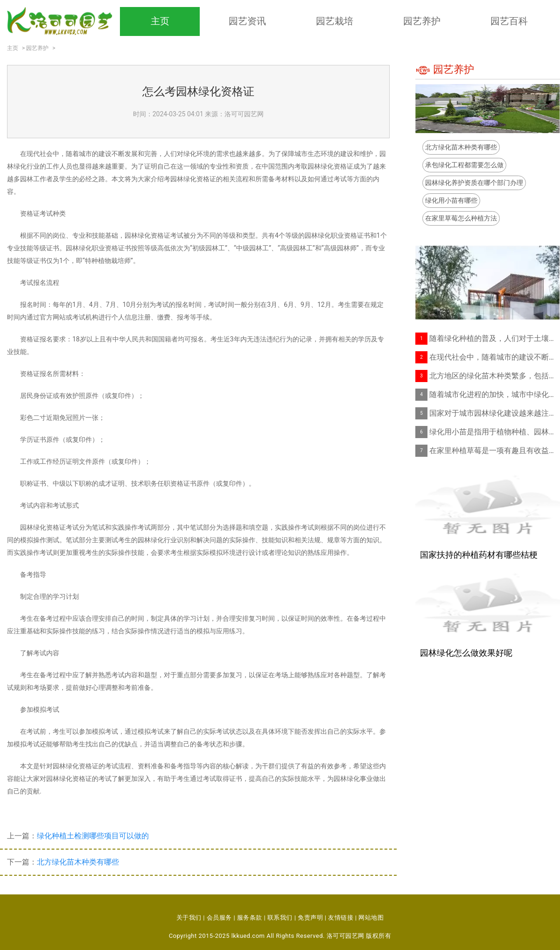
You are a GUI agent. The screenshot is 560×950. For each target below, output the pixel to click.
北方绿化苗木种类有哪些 (78, 862)
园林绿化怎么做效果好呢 (466, 653)
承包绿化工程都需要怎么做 (464, 165)
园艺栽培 (335, 21)
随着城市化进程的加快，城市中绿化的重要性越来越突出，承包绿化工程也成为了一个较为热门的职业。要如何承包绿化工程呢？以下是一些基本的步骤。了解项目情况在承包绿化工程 (495, 394)
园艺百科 (509, 21)
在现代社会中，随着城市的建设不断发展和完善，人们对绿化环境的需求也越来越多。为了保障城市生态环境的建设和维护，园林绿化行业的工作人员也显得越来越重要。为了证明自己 (495, 357)
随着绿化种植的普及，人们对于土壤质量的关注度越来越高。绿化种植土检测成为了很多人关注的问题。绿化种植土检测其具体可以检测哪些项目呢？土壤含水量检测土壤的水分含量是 (495, 338)
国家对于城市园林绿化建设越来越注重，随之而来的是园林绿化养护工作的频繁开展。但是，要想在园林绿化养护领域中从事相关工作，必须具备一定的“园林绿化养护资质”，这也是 (495, 413)
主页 (160, 21)
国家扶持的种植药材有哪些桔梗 (479, 555)
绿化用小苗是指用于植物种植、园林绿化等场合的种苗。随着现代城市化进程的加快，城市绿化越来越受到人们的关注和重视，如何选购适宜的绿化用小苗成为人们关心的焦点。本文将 (495, 432)
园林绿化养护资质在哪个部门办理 (474, 183)
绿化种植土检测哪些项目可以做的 (93, 836)
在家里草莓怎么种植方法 (461, 218)
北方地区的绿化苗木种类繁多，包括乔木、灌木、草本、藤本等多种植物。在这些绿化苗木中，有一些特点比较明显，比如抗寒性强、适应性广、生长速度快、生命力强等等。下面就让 (495, 376)
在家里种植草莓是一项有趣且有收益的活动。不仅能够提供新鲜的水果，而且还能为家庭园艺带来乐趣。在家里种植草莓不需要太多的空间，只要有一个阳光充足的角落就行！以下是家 (495, 450)
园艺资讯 (247, 21)
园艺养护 (422, 21)
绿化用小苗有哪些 (451, 200)
